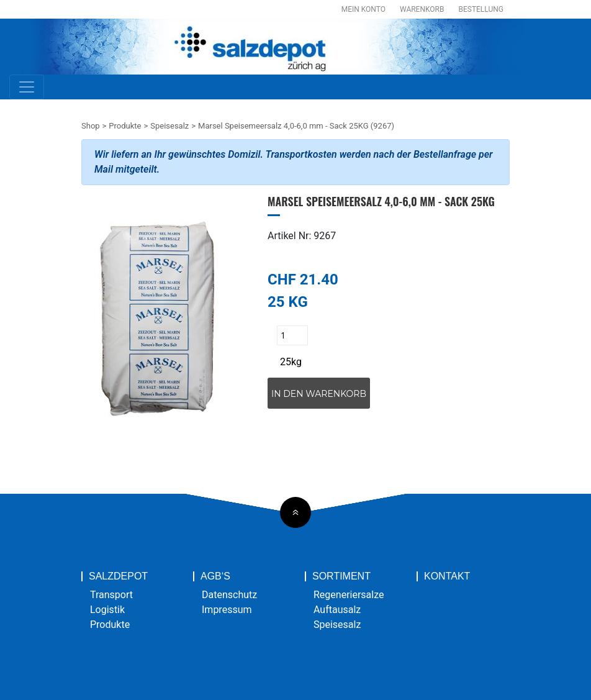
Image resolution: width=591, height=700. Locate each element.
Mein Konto (363, 9)
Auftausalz (337, 610)
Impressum (227, 610)
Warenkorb (422, 9)
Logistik (107, 610)
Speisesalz (169, 126)
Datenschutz (229, 595)
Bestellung (481, 9)
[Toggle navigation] (27, 87)
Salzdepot (118, 576)
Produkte (125, 126)
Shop (91, 126)
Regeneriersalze (349, 595)
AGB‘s (215, 576)
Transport (111, 595)
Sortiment (341, 576)
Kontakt (447, 576)
